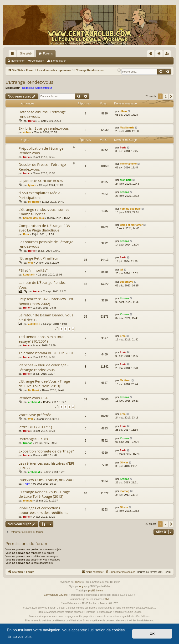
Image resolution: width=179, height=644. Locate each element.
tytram (32, 185)
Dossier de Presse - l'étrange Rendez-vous (42, 167)
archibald (126, 180)
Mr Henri (33, 202)
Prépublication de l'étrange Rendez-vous (41, 150)
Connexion (38, 61)
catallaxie (34, 324)
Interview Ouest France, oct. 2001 (46, 480)
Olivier (124, 462)
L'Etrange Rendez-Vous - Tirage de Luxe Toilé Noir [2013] (44, 383)
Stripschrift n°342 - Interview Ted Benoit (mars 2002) (46, 301)
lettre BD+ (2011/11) (35, 427)
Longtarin (29, 275)
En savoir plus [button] (20, 637)
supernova (127, 282)
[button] (171, 96)
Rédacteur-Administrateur (37, 88)
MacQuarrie (127, 128)
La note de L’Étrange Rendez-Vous (43, 285)
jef (121, 270)
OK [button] (152, 634)
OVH (107, 599)
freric (31, 121)
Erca (26, 234)
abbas (27, 132)
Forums (48, 54)
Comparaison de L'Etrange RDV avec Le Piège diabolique (44, 228)
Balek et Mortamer (131, 225)
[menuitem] (151, 54)
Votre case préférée (35, 415)
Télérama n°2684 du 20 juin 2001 (46, 353)
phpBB (79, 582)
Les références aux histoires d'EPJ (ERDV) (46, 465)
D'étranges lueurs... (35, 439)
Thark (27, 484)
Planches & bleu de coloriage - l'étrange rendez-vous (44, 367)
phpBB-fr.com (96, 591)
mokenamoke (128, 164)
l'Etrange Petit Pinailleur (38, 258)
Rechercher (18, 61)
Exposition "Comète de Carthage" (46, 451)
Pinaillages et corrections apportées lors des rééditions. (43, 510)
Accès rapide (13, 54)
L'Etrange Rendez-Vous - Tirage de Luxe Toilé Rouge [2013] (44, 494)
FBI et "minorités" (33, 270)
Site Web (26, 54)
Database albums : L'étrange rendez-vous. (42, 114)
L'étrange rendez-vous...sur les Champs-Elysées (44, 212)
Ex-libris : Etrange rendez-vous (44, 128)
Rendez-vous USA (33, 398)
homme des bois (33, 218)
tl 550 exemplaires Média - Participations (41, 195)
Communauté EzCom (55, 595)
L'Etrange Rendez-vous (29, 82)
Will (30, 263)
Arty (81, 586)
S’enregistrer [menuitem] (168, 54)
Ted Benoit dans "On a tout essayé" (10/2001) (41, 339)
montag (28, 501)
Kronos (125, 192)
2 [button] (166, 96)
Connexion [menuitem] (160, 54)
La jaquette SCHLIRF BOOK (41, 181)
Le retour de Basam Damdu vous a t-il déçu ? (46, 317)
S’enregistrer (58, 61)
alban (123, 111)
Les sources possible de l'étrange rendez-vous (46, 244)
